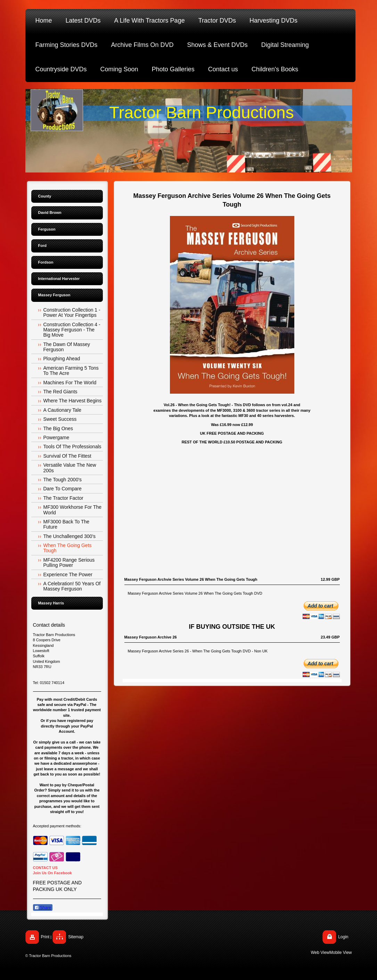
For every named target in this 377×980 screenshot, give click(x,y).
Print (45, 937)
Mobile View (341, 953)
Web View (320, 953)
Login (343, 937)
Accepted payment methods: (57, 826)
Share (43, 908)
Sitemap (76, 937)
